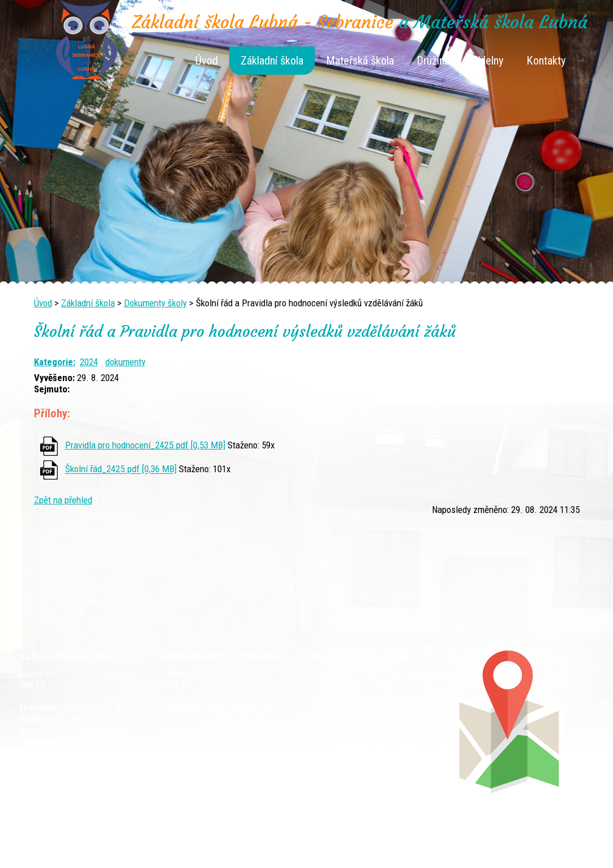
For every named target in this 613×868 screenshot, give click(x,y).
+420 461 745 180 (382, 707)
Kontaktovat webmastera (355, 841)
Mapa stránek (431, 841)
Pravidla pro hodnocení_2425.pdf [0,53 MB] (145, 445)
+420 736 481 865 (78, 719)
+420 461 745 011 (373, 741)
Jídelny (488, 61)
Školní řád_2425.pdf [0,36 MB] (121, 469)
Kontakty (546, 61)
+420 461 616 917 (228, 730)
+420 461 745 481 (93, 741)
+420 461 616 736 (231, 719)
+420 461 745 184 (93, 707)
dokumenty (125, 362)
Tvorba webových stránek (293, 852)
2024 (89, 362)
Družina (433, 61)
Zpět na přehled (63, 500)
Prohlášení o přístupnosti (507, 841)
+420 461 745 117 (238, 707)
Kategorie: (55, 362)
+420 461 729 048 (91, 730)
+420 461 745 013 (381, 730)
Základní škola (272, 61)
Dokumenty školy (155, 303)
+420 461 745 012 (379, 719)
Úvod (207, 61)
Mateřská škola (360, 61)
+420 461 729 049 (83, 752)
